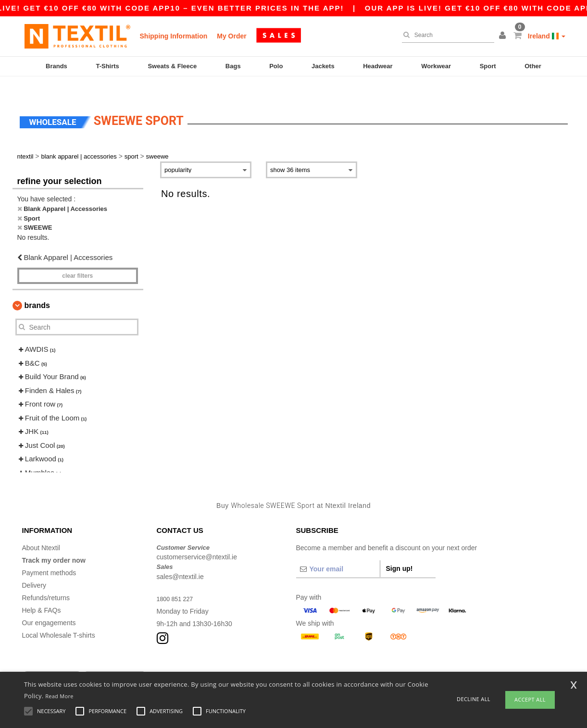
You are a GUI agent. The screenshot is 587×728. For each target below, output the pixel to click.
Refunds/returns (46, 579)
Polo (276, 66)
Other (533, 66)
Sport (488, 66)
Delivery (34, 567)
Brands (56, 66)
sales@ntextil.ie (180, 558)
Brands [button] (37, 287)
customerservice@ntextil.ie (197, 539)
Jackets (323, 66)
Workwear (436, 66)
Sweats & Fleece (172, 66)
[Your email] (338, 550)
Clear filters (77, 258)
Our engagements (49, 604)
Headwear (378, 66)
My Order (231, 36)
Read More (59, 696)
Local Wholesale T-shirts (59, 617)
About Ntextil (41, 529)
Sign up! (400, 550)
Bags (233, 66)
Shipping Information (174, 36)
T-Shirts (107, 66)
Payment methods (49, 554)
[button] (504, 36)
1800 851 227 (177, 580)
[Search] (446, 35)
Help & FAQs (42, 592)
